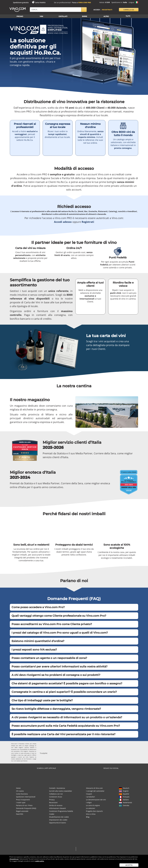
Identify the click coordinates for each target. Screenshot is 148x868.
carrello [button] (129, 10)
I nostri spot (21, 803)
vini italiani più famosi (21, 761)
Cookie (52, 814)
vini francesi (27, 759)
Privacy (52, 800)
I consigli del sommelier (95, 791)
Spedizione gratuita (21, 2)
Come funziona (22, 794)
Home (18, 788)
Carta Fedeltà (40, 2)
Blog (88, 817)
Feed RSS (20, 814)
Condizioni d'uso (56, 797)
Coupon (89, 794)
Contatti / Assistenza (57, 788)
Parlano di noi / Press (24, 805)
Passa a (81, 2)
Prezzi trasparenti (23, 800)
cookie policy (40, 861)
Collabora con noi (56, 794)
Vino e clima (91, 814)
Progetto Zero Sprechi (94, 811)
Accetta (129, 865)
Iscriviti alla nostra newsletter (61, 791)
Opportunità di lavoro (58, 823)
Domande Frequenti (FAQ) (26, 808)
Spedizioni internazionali (26, 797)
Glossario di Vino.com (94, 788)
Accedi (97, 10)
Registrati (107, 10)
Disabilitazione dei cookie (59, 817)
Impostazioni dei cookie (58, 820)
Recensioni (53, 803)
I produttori (90, 797)
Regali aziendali (22, 811)
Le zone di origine (93, 805)
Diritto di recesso (56, 805)
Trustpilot (44, 753)
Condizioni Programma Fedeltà (61, 811)
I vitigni (89, 803)
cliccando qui (14, 859)
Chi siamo (20, 791)
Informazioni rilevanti (57, 808)
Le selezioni (91, 808)
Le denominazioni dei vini (96, 800)
